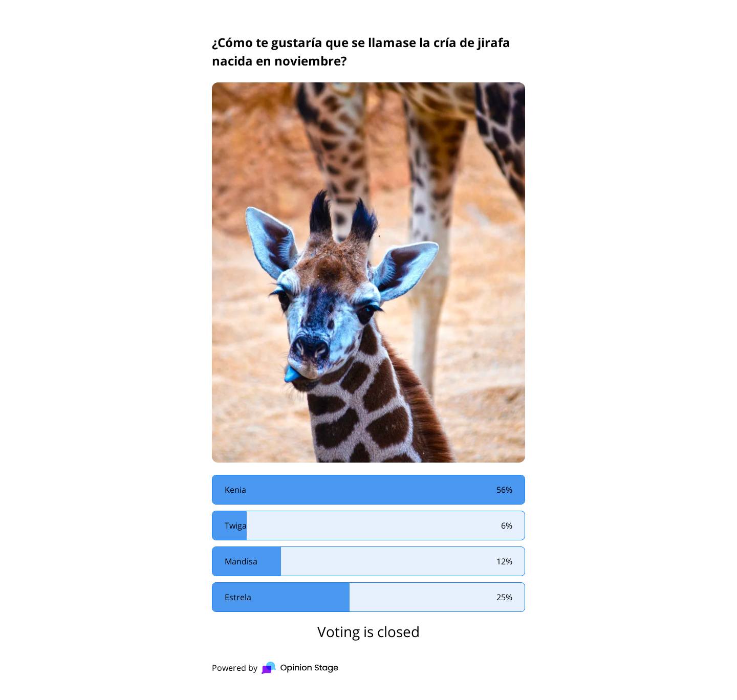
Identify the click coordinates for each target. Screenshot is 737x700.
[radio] (368, 490)
